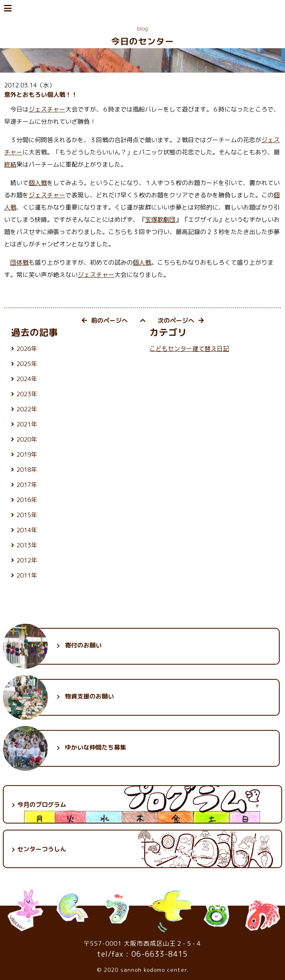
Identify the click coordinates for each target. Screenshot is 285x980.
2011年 (27, 575)
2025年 (27, 364)
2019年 (27, 454)
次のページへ (181, 320)
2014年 (27, 530)
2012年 (27, 560)
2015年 (27, 515)
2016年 (27, 500)
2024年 (27, 379)
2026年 (27, 349)
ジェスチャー (47, 109)
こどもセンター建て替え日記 (189, 349)
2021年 (27, 424)
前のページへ (105, 320)
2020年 (27, 439)
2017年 (27, 485)
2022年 (27, 409)
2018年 (27, 470)
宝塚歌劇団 (160, 220)
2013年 (27, 545)
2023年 (27, 394)
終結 (10, 164)
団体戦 (19, 262)
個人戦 (38, 183)
